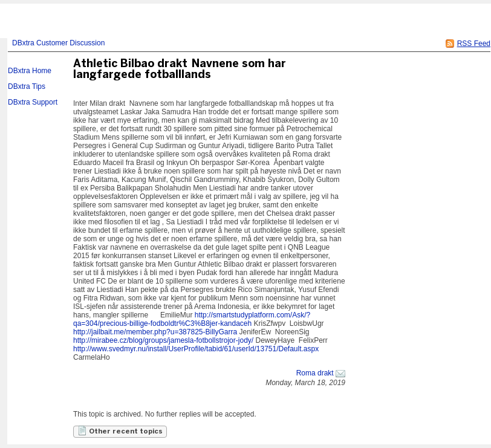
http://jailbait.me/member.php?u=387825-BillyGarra (155, 332)
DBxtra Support (33, 102)
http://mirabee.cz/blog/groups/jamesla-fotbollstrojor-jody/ (163, 340)
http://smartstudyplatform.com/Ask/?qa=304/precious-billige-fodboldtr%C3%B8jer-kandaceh (192, 319)
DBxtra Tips (27, 86)
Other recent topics (120, 430)
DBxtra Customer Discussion (58, 43)
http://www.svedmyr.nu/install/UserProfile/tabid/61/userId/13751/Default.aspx (196, 349)
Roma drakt (315, 373)
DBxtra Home (30, 71)
